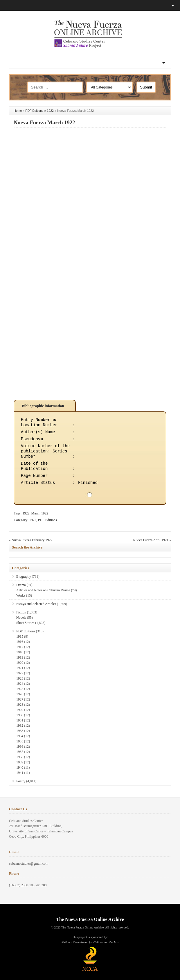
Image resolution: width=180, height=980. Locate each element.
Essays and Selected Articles (36, 604)
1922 (50, 111)
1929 (20, 710)
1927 (20, 699)
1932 (20, 726)
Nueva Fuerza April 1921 (151, 540)
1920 (20, 663)
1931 (20, 720)
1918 (20, 652)
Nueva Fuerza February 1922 (32, 540)
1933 (20, 731)
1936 (20, 747)
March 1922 (40, 513)
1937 (20, 752)
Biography (24, 576)
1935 (20, 741)
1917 (20, 647)
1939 (20, 762)
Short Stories (25, 623)
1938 (20, 757)
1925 (20, 689)
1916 (20, 642)
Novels (21, 618)
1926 (20, 694)
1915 (20, 636)
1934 (20, 736)
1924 (20, 684)
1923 (20, 678)
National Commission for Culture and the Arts (90, 942)
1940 (20, 767)
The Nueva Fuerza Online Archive (90, 919)
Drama (21, 585)
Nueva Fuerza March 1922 (44, 122)
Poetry (21, 781)
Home (18, 111)
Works (21, 595)
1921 (20, 668)
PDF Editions (34, 111)
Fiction (21, 612)
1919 (20, 657)
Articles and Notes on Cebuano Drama (43, 590)
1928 (20, 705)
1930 (20, 715)
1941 (20, 773)
